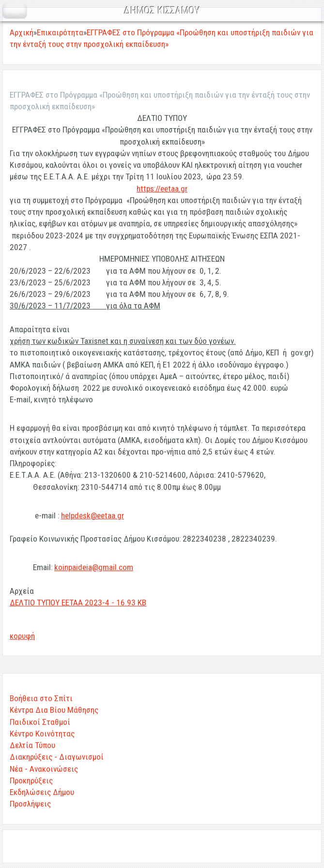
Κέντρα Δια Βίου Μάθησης (54, 710)
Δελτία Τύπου (32, 745)
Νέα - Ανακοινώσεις (44, 769)
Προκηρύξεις (31, 780)
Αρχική (22, 32)
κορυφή (22, 636)
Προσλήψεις (30, 804)
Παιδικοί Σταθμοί (40, 722)
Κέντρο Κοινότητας (42, 734)
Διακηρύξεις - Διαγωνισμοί (57, 757)
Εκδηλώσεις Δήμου (42, 792)
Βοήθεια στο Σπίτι (41, 698)
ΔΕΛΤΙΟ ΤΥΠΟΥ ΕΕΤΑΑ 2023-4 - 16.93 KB (78, 603)
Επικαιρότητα (60, 32)
